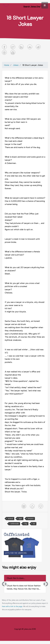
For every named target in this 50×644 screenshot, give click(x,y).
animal (10, 519)
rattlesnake (15, 524)
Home (7, 65)
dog (26, 524)
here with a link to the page (12, 606)
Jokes (16, 65)
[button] (4, 584)
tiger (20, 519)
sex (34, 524)
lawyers (31, 519)
